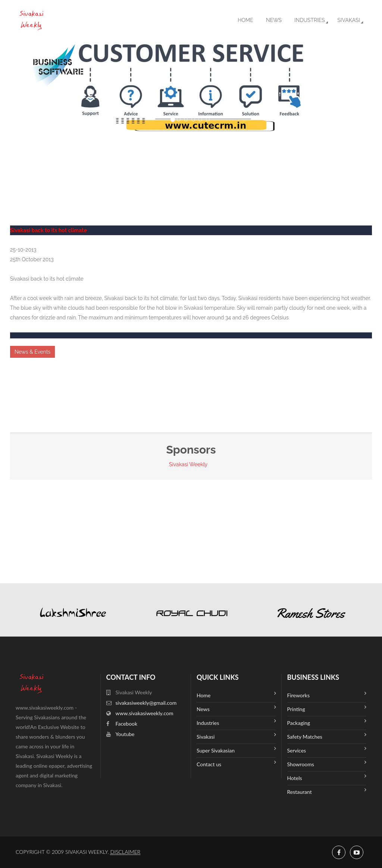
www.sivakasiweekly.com (145, 713)
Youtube (125, 734)
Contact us (236, 763)
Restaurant (327, 791)
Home (245, 20)
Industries (309, 20)
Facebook (127, 724)
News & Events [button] (32, 352)
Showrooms (327, 763)
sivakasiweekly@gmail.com (146, 703)
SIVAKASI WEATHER (191, 160)
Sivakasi (349, 20)
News (274, 20)
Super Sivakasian (236, 750)
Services (327, 750)
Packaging (327, 722)
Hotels (327, 777)
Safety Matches (327, 736)
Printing (327, 708)
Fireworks (327, 695)
